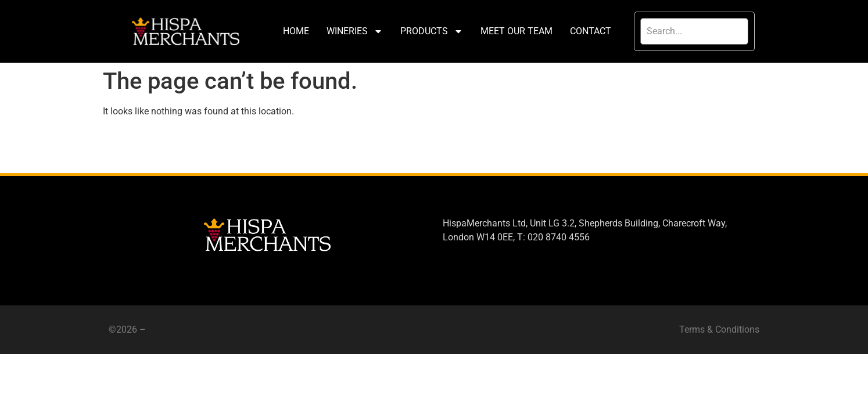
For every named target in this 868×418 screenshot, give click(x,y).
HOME (296, 31)
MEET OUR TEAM (517, 31)
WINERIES (355, 31)
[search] (694, 31)
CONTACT (591, 31)
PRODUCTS (432, 31)
